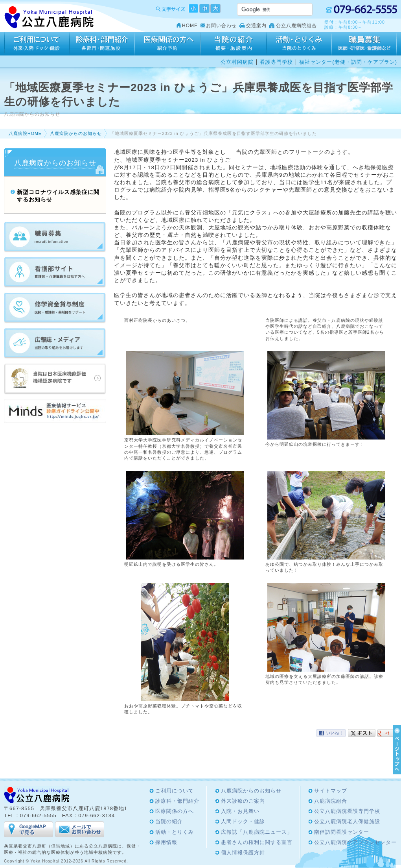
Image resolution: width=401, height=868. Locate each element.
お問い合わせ (221, 26)
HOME (190, 26)
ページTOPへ (396, 750)
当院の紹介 (233, 44)
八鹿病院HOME (25, 133)
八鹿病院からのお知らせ (76, 133)
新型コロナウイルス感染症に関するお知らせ (58, 196)
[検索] (265, 9)
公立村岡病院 (237, 62)
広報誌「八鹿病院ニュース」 (257, 832)
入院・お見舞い (240, 811)
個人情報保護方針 (243, 852)
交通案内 (256, 26)
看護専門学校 (276, 62)
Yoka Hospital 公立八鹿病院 (49, 18)
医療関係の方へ (168, 44)
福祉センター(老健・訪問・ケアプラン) (348, 62)
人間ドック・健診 (243, 821)
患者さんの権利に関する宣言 (257, 842)
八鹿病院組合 (331, 801)
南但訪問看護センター (342, 832)
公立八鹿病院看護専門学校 (347, 811)
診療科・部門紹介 (102, 44)
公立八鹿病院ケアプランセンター (355, 842)
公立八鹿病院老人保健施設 (347, 821)
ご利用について (37, 44)
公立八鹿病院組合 (296, 26)
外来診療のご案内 (243, 801)
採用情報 (364, 44)
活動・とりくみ (299, 44)
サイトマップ (331, 791)
